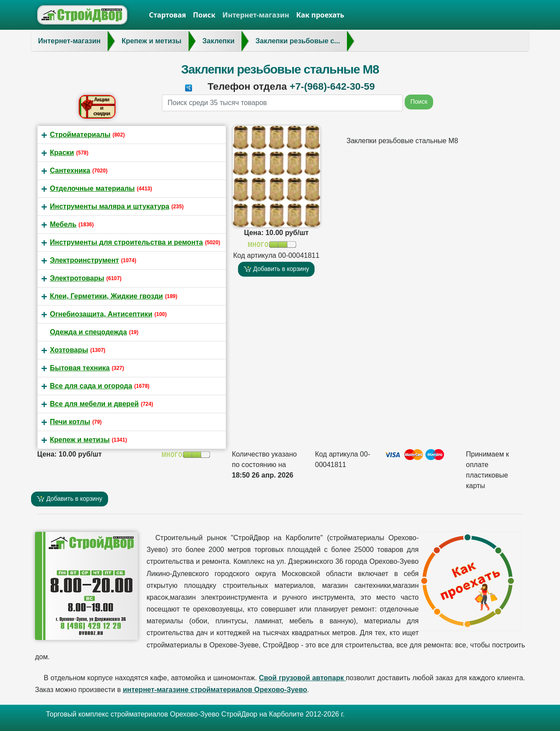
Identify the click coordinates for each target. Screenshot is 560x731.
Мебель (63, 224)
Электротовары (77, 278)
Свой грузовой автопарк (303, 678)
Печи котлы (70, 422)
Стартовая (168, 15)
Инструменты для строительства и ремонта (126, 242)
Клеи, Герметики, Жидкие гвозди (106, 296)
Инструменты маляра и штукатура (110, 206)
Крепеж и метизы (80, 440)
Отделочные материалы (92, 188)
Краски (62, 153)
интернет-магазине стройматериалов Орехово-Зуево (215, 690)
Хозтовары (69, 350)
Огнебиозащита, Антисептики (101, 314)
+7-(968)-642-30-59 (332, 86)
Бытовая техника (80, 368)
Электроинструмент (84, 260)
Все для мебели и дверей (94, 404)
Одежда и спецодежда (88, 332)
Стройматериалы (80, 135)
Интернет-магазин (256, 15)
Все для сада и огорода (91, 386)
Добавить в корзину (276, 269)
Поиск (204, 15)
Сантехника (70, 170)
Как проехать (320, 15)
